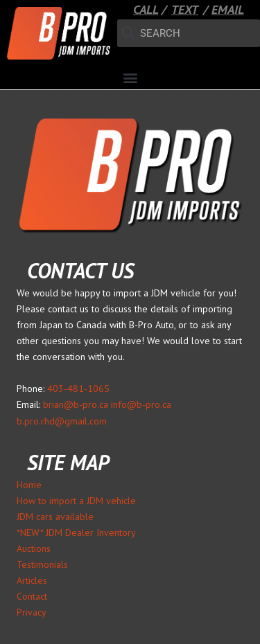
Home (29, 485)
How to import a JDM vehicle (76, 501)
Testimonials (42, 564)
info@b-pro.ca (141, 404)
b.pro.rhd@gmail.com (62, 421)
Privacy (32, 612)
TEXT (185, 9)
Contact (32, 596)
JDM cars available (55, 517)
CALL (146, 9)
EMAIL (228, 9)
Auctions (34, 548)
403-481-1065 (78, 388)
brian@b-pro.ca (76, 404)
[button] (130, 78)
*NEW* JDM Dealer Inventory (76, 533)
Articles (32, 580)
